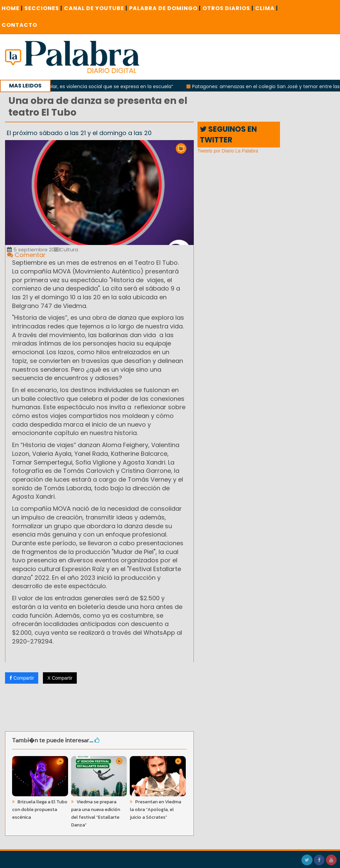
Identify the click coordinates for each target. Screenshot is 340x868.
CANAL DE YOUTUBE (96, 8)
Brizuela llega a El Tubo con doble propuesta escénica (40, 810)
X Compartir (60, 678)
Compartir (22, 678)
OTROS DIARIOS (228, 8)
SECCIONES (43, 8)
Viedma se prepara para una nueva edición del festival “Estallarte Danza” (96, 813)
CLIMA (267, 8)
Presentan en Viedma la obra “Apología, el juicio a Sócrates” (155, 810)
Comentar (26, 255)
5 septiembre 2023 (34, 250)
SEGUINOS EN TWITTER (228, 134)
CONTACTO (19, 25)
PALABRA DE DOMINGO (165, 8)
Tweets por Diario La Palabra (228, 151)
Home (12, 8)
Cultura (66, 250)
